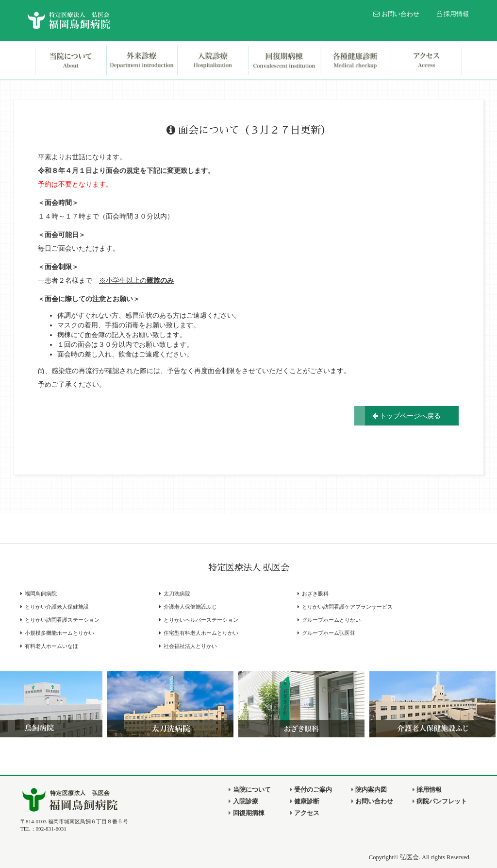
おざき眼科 (315, 594)
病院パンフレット (440, 801)
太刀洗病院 (177, 594)
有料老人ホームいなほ (51, 646)
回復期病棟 (246, 813)
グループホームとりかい (331, 620)
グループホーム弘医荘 (329, 633)
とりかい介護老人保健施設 (57, 607)
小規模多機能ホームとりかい (59, 633)
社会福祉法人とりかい (190, 646)
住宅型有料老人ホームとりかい (201, 633)
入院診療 (243, 801)
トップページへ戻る (407, 416)
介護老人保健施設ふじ (190, 607)
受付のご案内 (311, 790)
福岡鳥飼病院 (41, 594)
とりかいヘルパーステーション (201, 620)
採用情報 (453, 14)
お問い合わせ (396, 14)
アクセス (305, 813)
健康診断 (305, 801)
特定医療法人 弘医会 (249, 568)
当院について (249, 790)
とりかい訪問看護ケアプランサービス (347, 607)
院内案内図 (369, 790)
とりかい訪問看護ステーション (62, 620)
